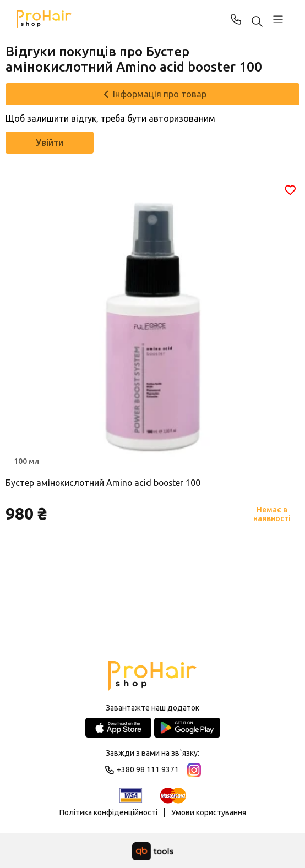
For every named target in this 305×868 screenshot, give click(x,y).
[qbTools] (153, 851)
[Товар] (153, 326)
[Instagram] (194, 770)
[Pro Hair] (44, 19)
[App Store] (118, 728)
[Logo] (152, 677)
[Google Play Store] (187, 728)
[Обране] (290, 190)
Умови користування (209, 812)
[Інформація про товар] (153, 94)
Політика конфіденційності (108, 812)
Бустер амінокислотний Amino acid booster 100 (105, 483)
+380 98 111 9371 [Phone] (236, 19)
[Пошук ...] (257, 22)
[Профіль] (278, 19)
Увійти (50, 143)
